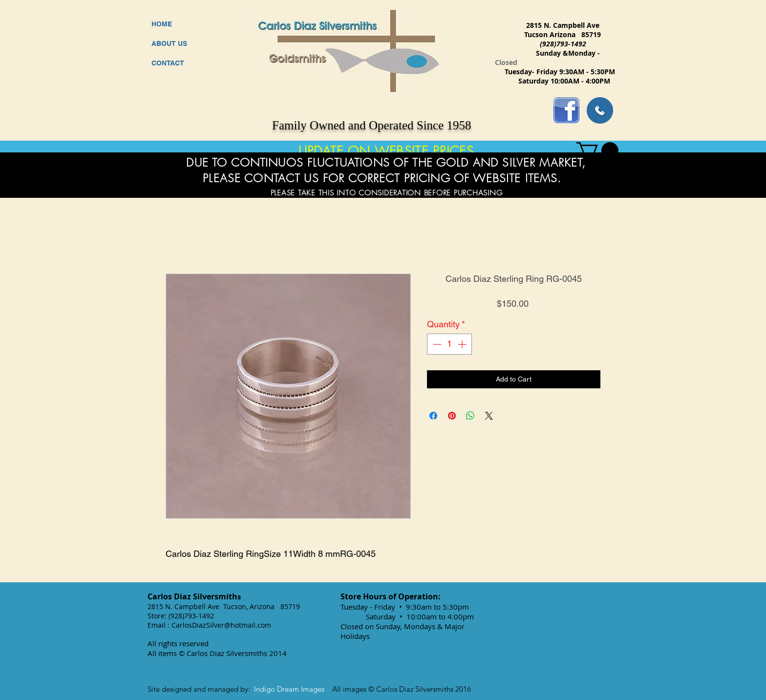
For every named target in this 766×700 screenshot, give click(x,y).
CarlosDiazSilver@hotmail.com (221, 625)
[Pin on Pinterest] (452, 416)
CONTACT (168, 63)
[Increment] (463, 344)
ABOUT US (169, 43)
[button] (597, 151)
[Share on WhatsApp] (470, 416)
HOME (162, 24)
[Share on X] (489, 416)
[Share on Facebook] (433, 416)
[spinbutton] (449, 344)
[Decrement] (436, 344)
